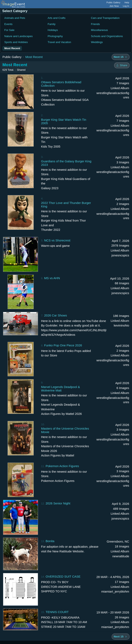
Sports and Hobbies (16, 42)
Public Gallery (114, 2)
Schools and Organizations (107, 36)
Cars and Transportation (105, 18)
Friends (95, 24)
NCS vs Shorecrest (57, 240)
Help (127, 2)
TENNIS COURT (57, 612)
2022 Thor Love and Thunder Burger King (66, 205)
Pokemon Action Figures (62, 466)
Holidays (53, 30)
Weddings (97, 42)
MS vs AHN (52, 278)
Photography (55, 36)
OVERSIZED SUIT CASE (63, 576)
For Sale (9, 30)
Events (8, 24)
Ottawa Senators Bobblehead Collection (61, 84)
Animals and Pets (15, 18)
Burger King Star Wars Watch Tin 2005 (64, 121)
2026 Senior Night (58, 503)
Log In (126, 6)
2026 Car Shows (56, 315)
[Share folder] (122, 65)
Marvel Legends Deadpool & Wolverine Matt (60, 389)
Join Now (114, 6)
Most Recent (34, 57)
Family (52, 24)
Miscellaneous (99, 30)
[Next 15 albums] (121, 57)
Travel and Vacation (59, 42)
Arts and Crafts (57, 18)
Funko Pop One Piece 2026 (63, 345)
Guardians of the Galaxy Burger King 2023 (66, 163)
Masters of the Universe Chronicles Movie (65, 430)
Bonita (50, 541)
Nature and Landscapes (18, 36)
